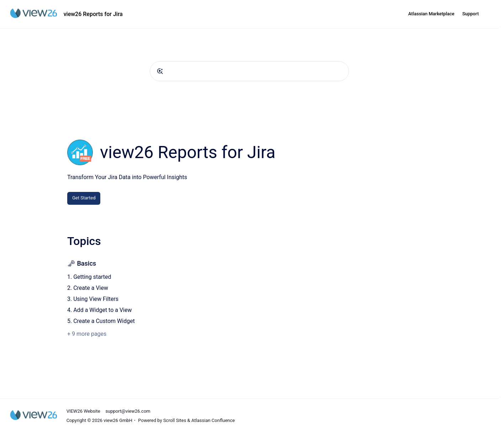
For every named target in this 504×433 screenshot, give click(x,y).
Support (471, 14)
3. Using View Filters (93, 299)
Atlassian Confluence (213, 420)
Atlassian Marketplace (431, 14)
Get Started (84, 198)
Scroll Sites (175, 420)
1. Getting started (89, 277)
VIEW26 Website (83, 411)
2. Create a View (88, 288)
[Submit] (160, 71)
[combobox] (249, 71)
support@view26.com (128, 411)
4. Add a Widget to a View (100, 310)
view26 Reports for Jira (93, 14)
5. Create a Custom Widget (101, 321)
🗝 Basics (82, 263)
